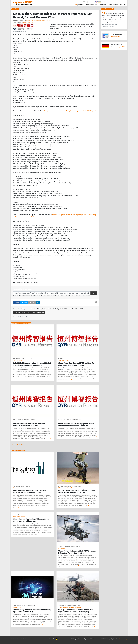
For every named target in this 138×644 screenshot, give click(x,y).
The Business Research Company (21, 488)
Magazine (116, 5)
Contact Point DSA (102, 639)
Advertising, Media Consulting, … (73, 486)
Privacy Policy (82, 639)
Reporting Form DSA (113, 639)
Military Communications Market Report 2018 (70, 607)
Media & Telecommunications (26, 359)
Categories (81, 5)
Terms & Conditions (92, 639)
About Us (123, 5)
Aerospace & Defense (24, 486)
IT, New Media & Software (25, 515)
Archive (110, 5)
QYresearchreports (28, 22)
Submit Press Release (92, 5)
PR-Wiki (85, 2)
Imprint (90, 2)
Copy (94, 293)
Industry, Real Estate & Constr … (27, 419)
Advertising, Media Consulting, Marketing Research (39, 21)
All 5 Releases (17, 445)
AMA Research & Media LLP (65, 488)
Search (121, 2)
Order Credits (103, 5)
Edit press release (38, 313)
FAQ (72, 639)
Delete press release (21, 313)
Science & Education (70, 359)
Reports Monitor (17, 607)
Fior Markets (61, 548)
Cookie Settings (123, 639)
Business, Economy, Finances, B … (27, 605)
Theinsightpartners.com (19, 517)
